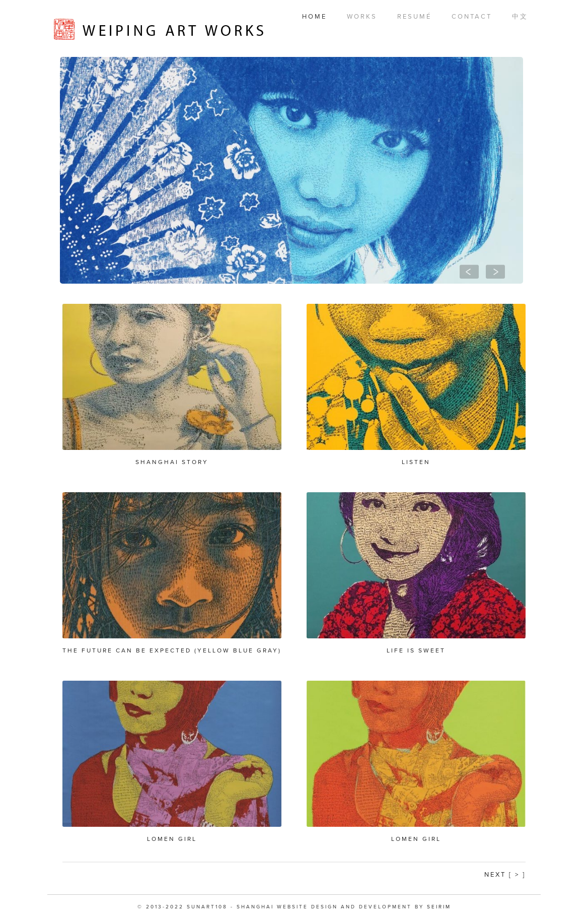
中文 (520, 17)
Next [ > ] (505, 875)
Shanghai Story (172, 462)
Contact (472, 17)
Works (362, 17)
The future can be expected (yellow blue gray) (172, 650)
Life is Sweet (416, 650)
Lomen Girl (172, 839)
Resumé (414, 17)
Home (314, 17)
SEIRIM (439, 907)
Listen (416, 462)
